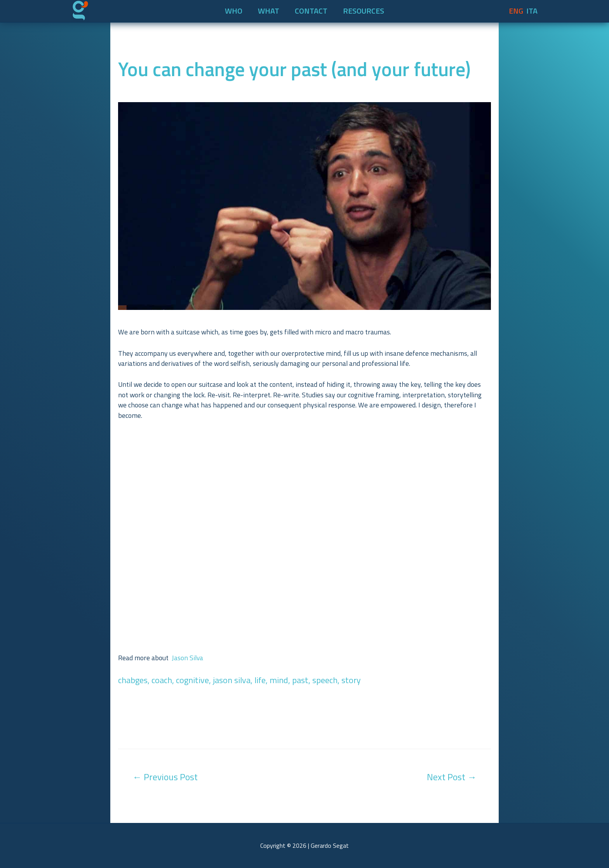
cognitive (192, 680)
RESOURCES (364, 11)
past (300, 680)
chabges (133, 680)
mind (279, 680)
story (351, 680)
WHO (234, 11)
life (260, 680)
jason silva (232, 680)
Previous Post (165, 777)
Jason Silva (187, 658)
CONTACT (311, 11)
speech (325, 680)
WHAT (269, 11)
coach (162, 680)
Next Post (452, 777)
